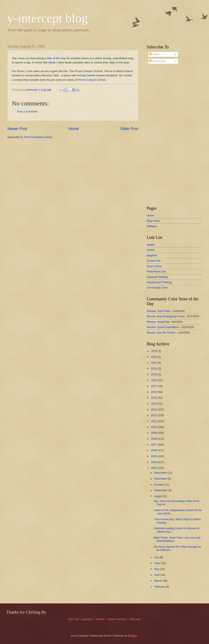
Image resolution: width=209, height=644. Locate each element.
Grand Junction (117, 619)
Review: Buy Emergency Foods (166, 316)
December (161, 473)
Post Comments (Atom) (38, 137)
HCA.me (74, 619)
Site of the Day (56, 58)
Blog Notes (153, 221)
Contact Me (154, 261)
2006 (154, 450)
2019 (154, 374)
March (158, 581)
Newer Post (17, 129)
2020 (154, 368)
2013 (154, 410)
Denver (101, 619)
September (161, 490)
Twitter (151, 250)
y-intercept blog (48, 18)
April (157, 575)
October (159, 485)
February (160, 587)
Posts (154, 54)
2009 (154, 433)
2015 (154, 398)
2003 (154, 468)
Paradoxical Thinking (159, 282)
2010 (154, 427)
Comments (157, 61)
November (161, 479)
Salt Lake (135, 619)
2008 (154, 439)
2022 (154, 357)
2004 (154, 462)
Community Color (157, 288)
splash (151, 245)
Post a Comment (27, 111)
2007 (154, 445)
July (157, 557)
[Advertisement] (159, 135)
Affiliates (152, 226)
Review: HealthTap (158, 322)
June (157, 563)
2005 (154, 456)
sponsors (88, 619)
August (159, 496)
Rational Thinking (157, 277)
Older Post (129, 129)
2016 (154, 392)
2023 (154, 351)
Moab (52, 62)
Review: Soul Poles (158, 311)
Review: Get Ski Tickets (161, 333)
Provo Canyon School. (92, 80)
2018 (154, 380)
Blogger (133, 636)
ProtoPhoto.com (156, 271)
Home (74, 129)
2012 (154, 415)
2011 (154, 421)
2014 (154, 404)
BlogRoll (152, 255)
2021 (154, 363)
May (157, 569)
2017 (154, 386)
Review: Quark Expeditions (163, 327)
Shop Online (154, 266)
